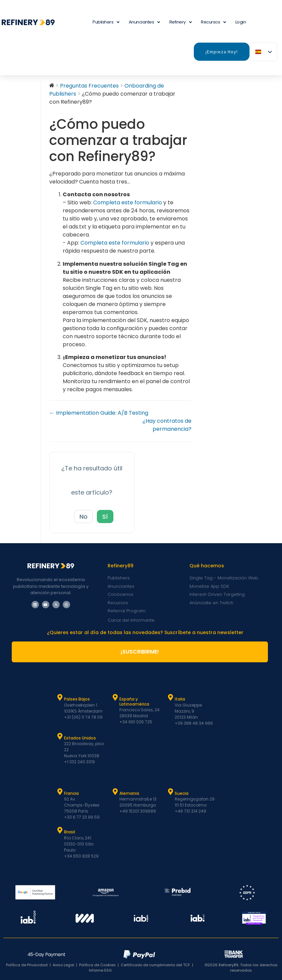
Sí (105, 517)
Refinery (181, 22)
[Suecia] (170, 792)
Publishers (106, 22)
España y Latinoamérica (134, 701)
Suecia (182, 793)
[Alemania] (115, 792)
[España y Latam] (115, 698)
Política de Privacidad (27, 965)
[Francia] (60, 792)
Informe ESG (100, 970)
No (83, 517)
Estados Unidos (80, 738)
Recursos (213, 22)
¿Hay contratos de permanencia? (167, 425)
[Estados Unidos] (60, 736)
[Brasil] (60, 830)
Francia (71, 793)
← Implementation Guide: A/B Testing (99, 413)
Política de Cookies (97, 965)
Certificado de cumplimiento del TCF (155, 965)
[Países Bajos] (60, 698)
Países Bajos (77, 699)
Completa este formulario (128, 202)
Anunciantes (144, 22)
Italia (180, 699)
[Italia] (170, 698)
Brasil (70, 832)
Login (241, 22)
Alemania (129, 793)
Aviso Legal (63, 965)
